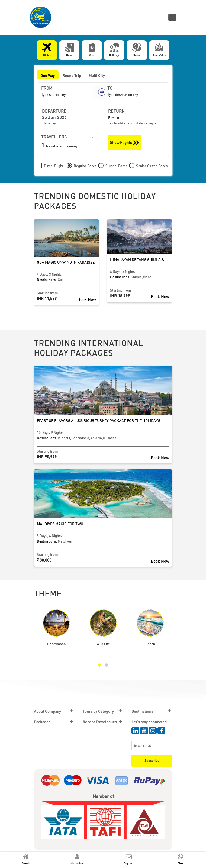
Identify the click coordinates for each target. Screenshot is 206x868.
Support (129, 863)
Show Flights (125, 143)
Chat (180, 863)
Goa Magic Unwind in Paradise (66, 262)
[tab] (47, 50)
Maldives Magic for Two (60, 524)
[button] (99, 665)
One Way (48, 75)
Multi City (97, 75)
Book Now (87, 299)
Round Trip (72, 75)
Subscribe (152, 761)
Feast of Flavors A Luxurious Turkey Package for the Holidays (99, 420)
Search (26, 863)
